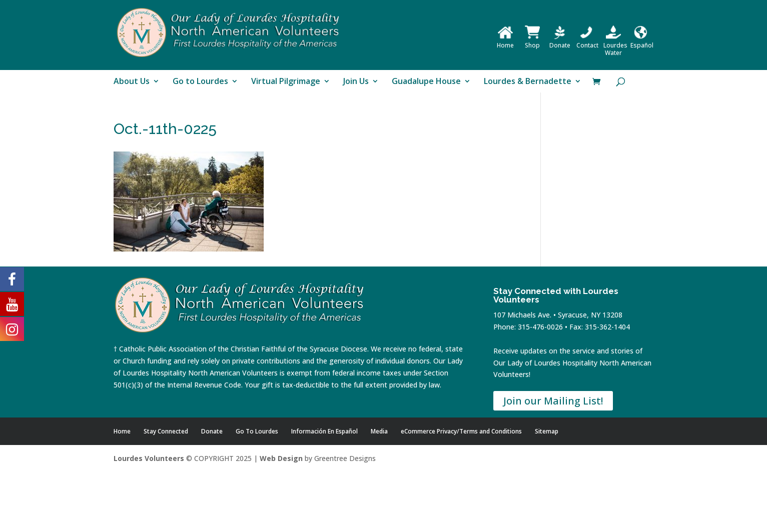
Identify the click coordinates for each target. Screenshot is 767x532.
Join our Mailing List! (553, 401)
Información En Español (324, 431)
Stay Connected (166, 431)
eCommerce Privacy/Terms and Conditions (461, 431)
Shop (532, 41)
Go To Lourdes (257, 431)
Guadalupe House (426, 82)
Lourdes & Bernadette (528, 82)
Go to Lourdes (200, 82)
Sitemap (547, 431)
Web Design (281, 458)
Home (505, 41)
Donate (560, 41)
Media (379, 431)
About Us (132, 82)
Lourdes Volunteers (149, 458)
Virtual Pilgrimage (286, 82)
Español (642, 41)
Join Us (356, 82)
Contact (587, 41)
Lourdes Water (615, 45)
